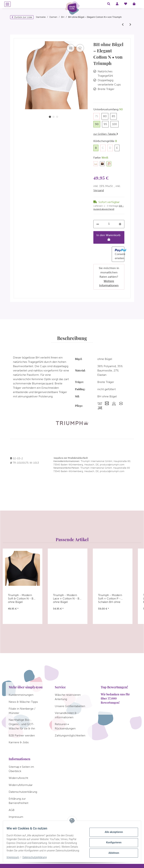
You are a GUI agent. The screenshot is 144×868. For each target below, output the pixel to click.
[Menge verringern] (98, 224)
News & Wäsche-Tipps (23, 702)
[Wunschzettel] (126, 4)
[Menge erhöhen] (120, 224)
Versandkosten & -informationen (67, 715)
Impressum (15, 857)
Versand (99, 190)
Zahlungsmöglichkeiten (70, 735)
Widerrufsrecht (18, 778)
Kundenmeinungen (21, 695)
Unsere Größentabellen (70, 706)
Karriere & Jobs (19, 742)
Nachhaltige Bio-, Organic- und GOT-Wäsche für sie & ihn (22, 724)
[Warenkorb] (136, 4)
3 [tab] (57, 117)
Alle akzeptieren (111, 830)
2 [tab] (54, 117)
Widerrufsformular (21, 785)
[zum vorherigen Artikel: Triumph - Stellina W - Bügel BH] (123, 25)
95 (106, 124)
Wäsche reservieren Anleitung (68, 697)
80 (106, 116)
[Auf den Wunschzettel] (80, 48)
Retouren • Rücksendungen (65, 726)
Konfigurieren (111, 841)
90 (98, 124)
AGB (12, 810)
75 (97, 116)
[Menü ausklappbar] (7, 4)
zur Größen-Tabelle (106, 134)
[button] (109, 4)
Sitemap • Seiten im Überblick (21, 769)
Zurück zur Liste (23, 17)
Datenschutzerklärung (37, 857)
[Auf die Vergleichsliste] (71, 48)
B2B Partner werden (22, 735)
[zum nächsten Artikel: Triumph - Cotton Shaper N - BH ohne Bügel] (130, 25)
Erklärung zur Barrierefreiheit (18, 801)
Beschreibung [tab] (72, 338)
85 (114, 116)
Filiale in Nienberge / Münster (22, 711)
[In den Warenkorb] (17, 37)
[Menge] (109, 224)
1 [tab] (50, 117)
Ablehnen (111, 851)
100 (115, 124)
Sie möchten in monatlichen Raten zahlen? (109, 277)
